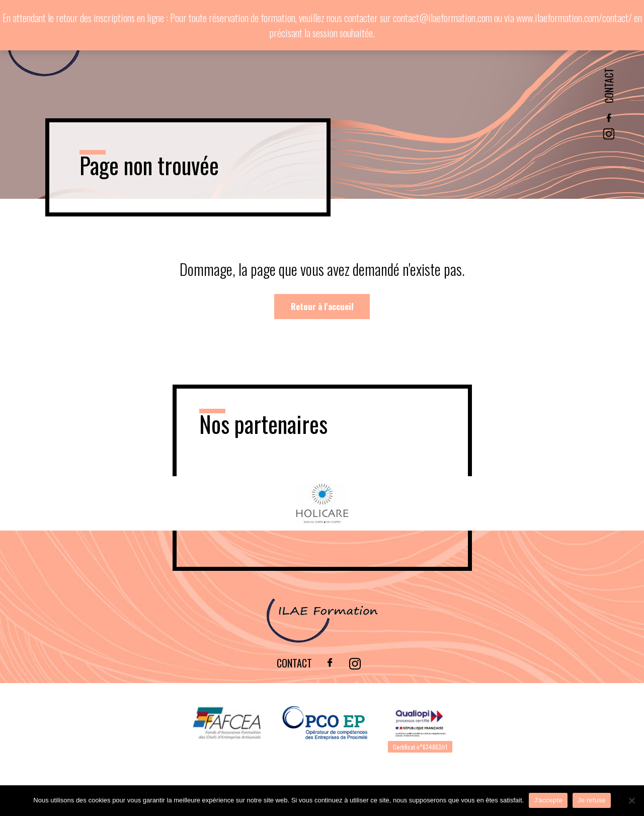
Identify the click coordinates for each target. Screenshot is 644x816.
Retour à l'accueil (322, 306)
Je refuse (592, 800)
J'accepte (548, 800)
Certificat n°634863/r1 (420, 747)
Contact (609, 86)
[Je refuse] (631, 800)
